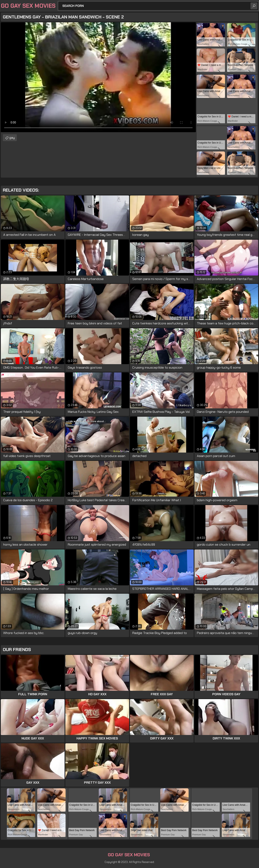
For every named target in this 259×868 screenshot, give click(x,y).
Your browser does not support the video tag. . (98, 77)
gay (12, 138)
